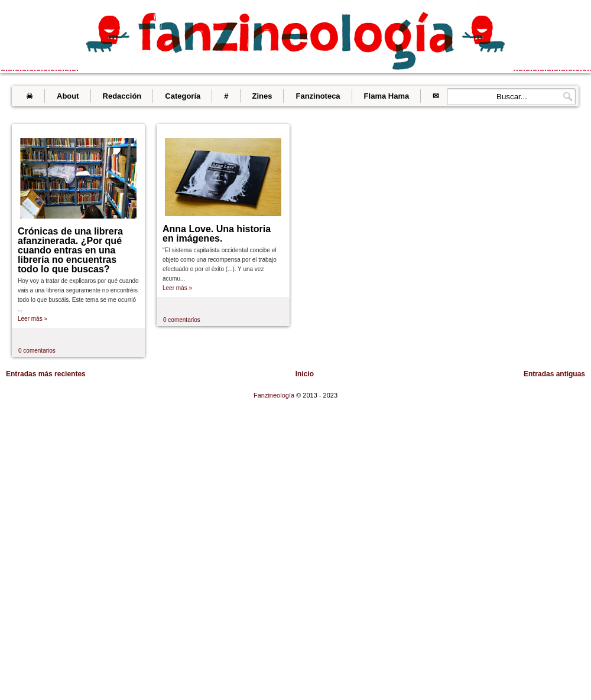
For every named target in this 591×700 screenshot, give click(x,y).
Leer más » (33, 319)
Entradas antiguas (554, 374)
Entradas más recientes (46, 374)
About (68, 96)
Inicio (305, 374)
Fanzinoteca (318, 96)
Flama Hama (387, 96)
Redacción (122, 96)
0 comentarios (37, 351)
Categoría (183, 96)
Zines (262, 96)
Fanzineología (275, 395)
